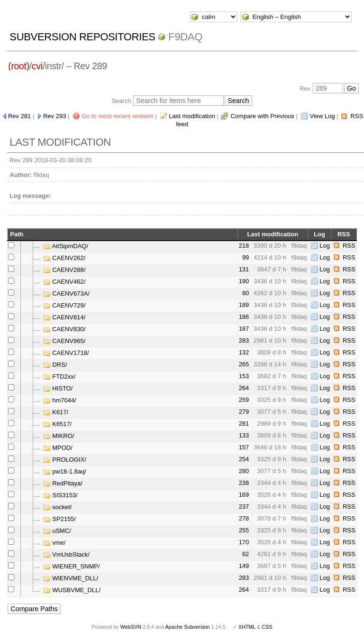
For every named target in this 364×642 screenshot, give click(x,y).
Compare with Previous (262, 116)
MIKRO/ (59, 436)
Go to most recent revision (118, 116)
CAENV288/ (64, 270)
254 (244, 459)
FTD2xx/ (59, 377)
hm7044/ (60, 400)
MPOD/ (58, 448)
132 (244, 352)
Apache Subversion (188, 627)
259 (244, 400)
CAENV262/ (64, 258)
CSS (267, 627)
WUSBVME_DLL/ (72, 590)
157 (244, 447)
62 (246, 554)
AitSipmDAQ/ (66, 246)
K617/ (56, 412)
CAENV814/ (64, 317)
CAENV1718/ (66, 353)
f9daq (185, 37)
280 (244, 471)
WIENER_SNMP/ (72, 566)
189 (244, 305)
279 (244, 412)
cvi (37, 66)
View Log (322, 116)
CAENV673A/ (66, 293)
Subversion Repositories (82, 37)
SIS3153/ (60, 495)
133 (244, 435)
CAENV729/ (64, 305)
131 (244, 269)
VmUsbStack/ (66, 554)
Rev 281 (19, 116)
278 (244, 518)
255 (244, 530)
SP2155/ (60, 519)
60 (246, 293)
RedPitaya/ (63, 483)
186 (244, 317)
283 (244, 340)
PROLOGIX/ (65, 460)
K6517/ (58, 424)
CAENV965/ (64, 341)
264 (244, 388)
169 (244, 495)
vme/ (55, 543)
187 (244, 329)
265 (244, 364)
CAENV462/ (64, 282)
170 (244, 542)
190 (244, 281)
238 (244, 483)
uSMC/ (57, 531)
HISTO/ (58, 388)
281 (244, 423)
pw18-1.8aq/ (65, 471)
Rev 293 (55, 116)
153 (244, 376)
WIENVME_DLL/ (71, 578)
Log (325, 246)
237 (244, 507)
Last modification (192, 116)
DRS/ (55, 365)
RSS (349, 246)
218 (244, 246)
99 (246, 257)
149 (244, 566)
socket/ (58, 507)
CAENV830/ (64, 329)
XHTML (247, 627)
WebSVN (131, 627)
